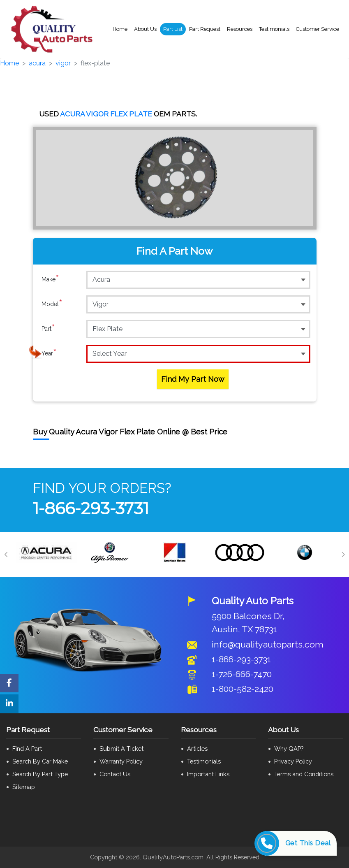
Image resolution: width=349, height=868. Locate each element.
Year (49, 353)
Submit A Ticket (121, 748)
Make (50, 279)
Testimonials (274, 29)
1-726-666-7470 (242, 674)
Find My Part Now (193, 379)
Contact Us (115, 774)
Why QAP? (289, 748)
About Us (145, 29)
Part (48, 329)
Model (52, 304)
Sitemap (24, 787)
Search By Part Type (40, 774)
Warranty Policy (121, 761)
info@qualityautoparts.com (268, 644)
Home (120, 29)
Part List (173, 29)
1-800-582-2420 (243, 689)
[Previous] (6, 555)
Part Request (205, 29)
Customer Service (318, 29)
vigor (63, 63)
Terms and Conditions (304, 774)
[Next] (343, 555)
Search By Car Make (40, 761)
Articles (197, 748)
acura (37, 63)
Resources (240, 29)
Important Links (208, 774)
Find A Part (27, 748)
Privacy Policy (293, 761)
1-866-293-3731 (91, 508)
